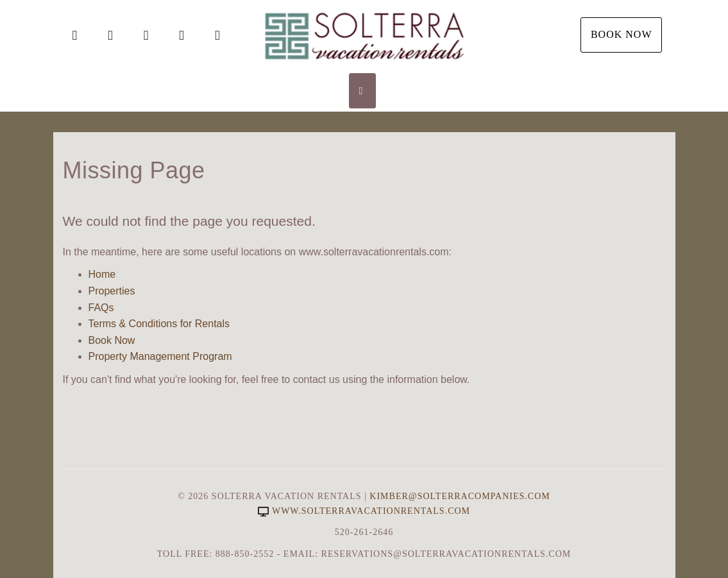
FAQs (101, 308)
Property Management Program (160, 356)
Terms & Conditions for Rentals (159, 324)
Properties (112, 291)
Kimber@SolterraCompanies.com (460, 496)
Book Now (622, 34)
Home (102, 274)
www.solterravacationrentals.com (364, 511)
